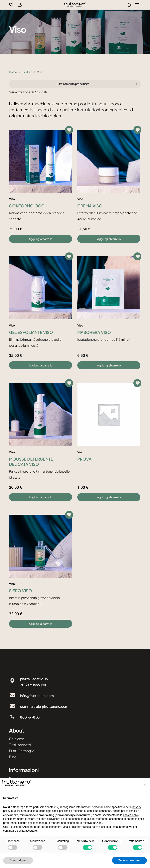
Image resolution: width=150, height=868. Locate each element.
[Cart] (128, 5)
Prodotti (27, 72)
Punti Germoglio (22, 751)
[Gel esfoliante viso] (41, 288)
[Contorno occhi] (41, 161)
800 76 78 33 (30, 717)
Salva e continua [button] (129, 860)
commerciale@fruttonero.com (44, 706)
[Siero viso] (41, 546)
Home (13, 72)
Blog (13, 757)
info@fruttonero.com (37, 696)
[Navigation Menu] (137, 5)
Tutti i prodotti (20, 745)
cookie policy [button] (131, 815)
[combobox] (75, 84)
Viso (12, 199)
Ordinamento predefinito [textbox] (73, 84)
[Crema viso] (109, 161)
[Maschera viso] (109, 288)
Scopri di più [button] (18, 860)
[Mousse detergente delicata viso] (41, 415)
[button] (41, 239)
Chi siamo (17, 739)
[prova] (109, 415)
